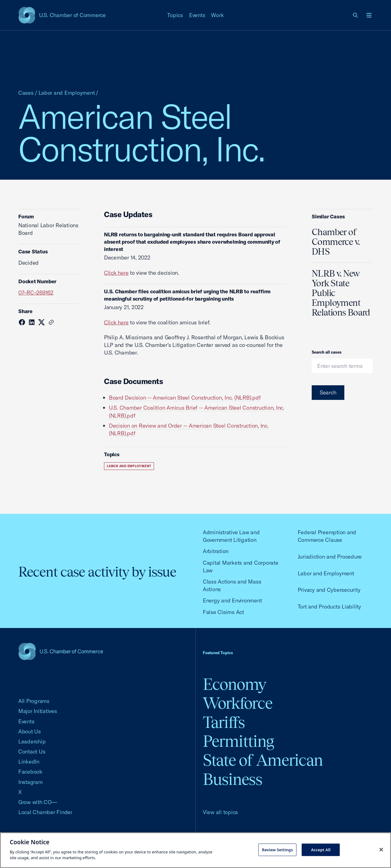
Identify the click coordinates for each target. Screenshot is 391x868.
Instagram (30, 782)
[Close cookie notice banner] (381, 849)
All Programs (34, 701)
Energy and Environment (232, 600)
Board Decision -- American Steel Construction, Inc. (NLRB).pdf (185, 398)
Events (197, 15)
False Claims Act (223, 612)
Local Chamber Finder (45, 812)
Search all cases (327, 352)
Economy (235, 684)
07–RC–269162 (36, 293)
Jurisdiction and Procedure (330, 557)
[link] (356, 15)
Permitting (238, 741)
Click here (116, 273)
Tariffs (224, 722)
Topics (175, 15)
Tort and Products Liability (329, 607)
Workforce (238, 703)
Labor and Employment (67, 93)
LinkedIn (29, 762)
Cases (26, 93)
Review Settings (278, 849)
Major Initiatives (38, 711)
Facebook (30, 772)
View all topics (220, 812)
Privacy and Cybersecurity (329, 590)
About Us (30, 731)
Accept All (321, 849)
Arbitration (216, 551)
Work (217, 15)
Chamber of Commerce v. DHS (336, 242)
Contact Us (32, 752)
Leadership (32, 741)
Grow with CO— (38, 802)
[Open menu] (369, 15)
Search (328, 392)
